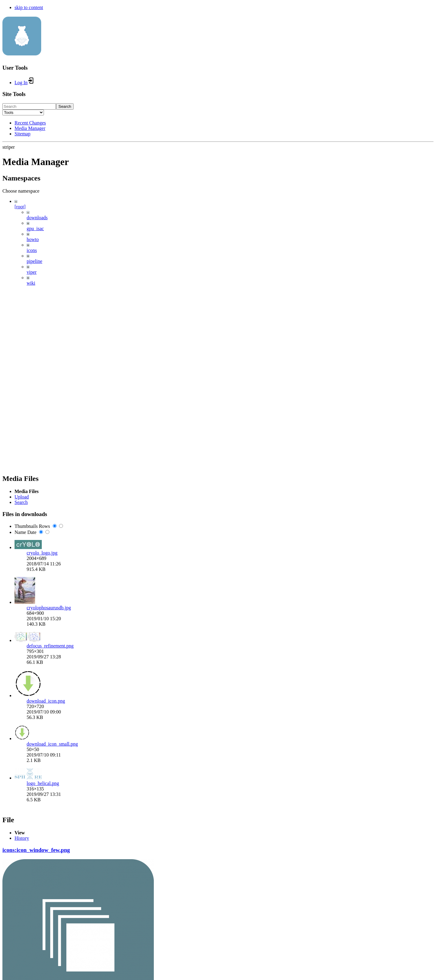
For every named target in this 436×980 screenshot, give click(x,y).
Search (65, 106)
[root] (20, 207)
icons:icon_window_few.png (36, 850)
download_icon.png (46, 701)
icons (32, 250)
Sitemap (22, 134)
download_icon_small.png (52, 744)
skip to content (29, 7)
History (22, 838)
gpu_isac (35, 228)
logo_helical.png (43, 783)
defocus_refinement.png (50, 646)
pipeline (35, 261)
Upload (22, 497)
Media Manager (30, 128)
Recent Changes (30, 123)
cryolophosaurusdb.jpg (49, 608)
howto (33, 239)
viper (32, 272)
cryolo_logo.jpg (42, 553)
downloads (37, 218)
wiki (31, 283)
